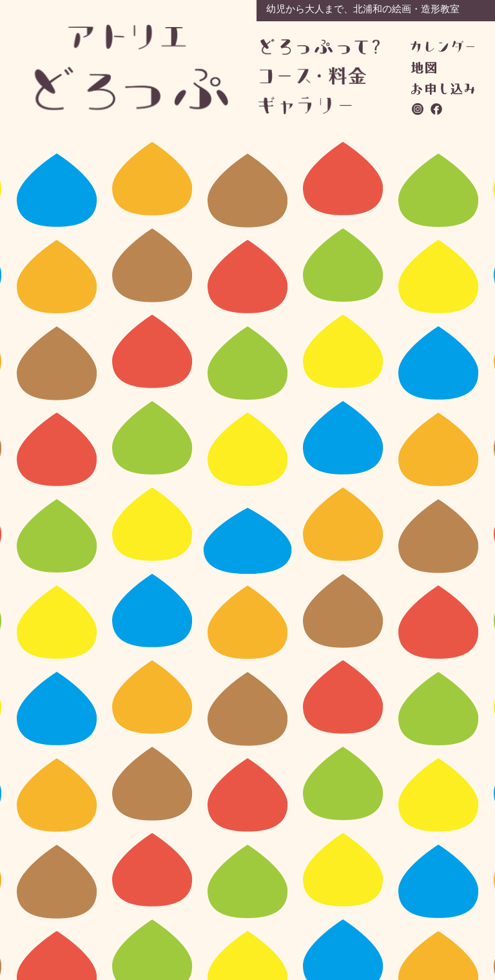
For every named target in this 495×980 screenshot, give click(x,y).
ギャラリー (318, 105)
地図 (424, 68)
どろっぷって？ (320, 47)
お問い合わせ (443, 89)
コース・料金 (319, 76)
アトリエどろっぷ (132, 67)
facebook (437, 109)
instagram (418, 109)
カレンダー (442, 46)
